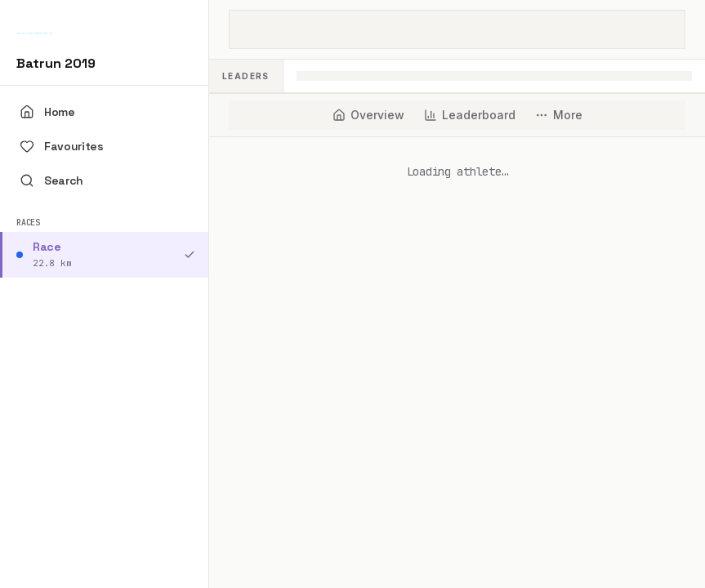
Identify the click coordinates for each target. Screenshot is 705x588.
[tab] (368, 115)
